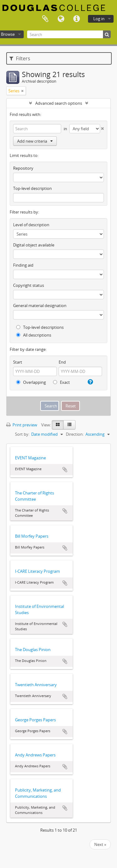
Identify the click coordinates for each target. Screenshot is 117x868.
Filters (20, 58)
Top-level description (32, 188)
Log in (99, 19)
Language (61, 19)
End (62, 362)
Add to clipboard (65, 470)
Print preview (22, 425)
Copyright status (29, 285)
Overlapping (31, 382)
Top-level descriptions (40, 327)
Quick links (76, 19)
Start (18, 362)
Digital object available (34, 245)
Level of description (31, 225)
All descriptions (34, 335)
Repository (23, 168)
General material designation (40, 305)
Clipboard (45, 19)
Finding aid (23, 265)
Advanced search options (59, 103)
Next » (100, 844)
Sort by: (22, 434)
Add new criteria (35, 141)
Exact (61, 382)
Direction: (75, 434)
